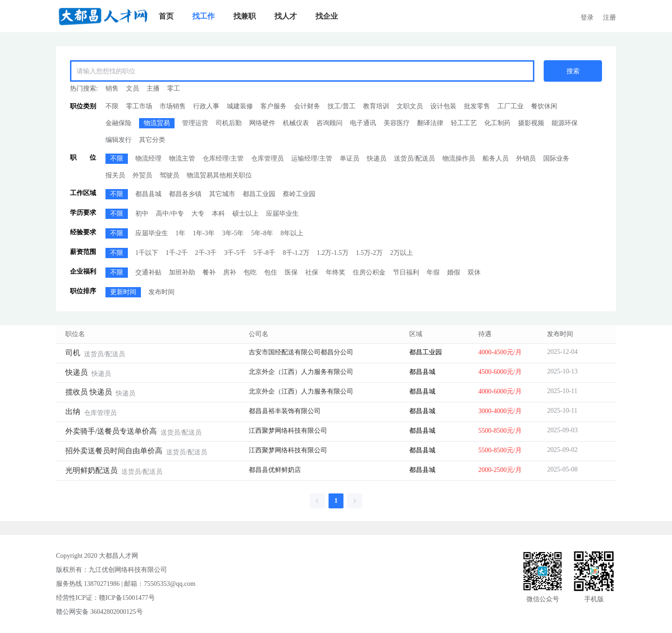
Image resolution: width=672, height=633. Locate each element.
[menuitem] (166, 16)
